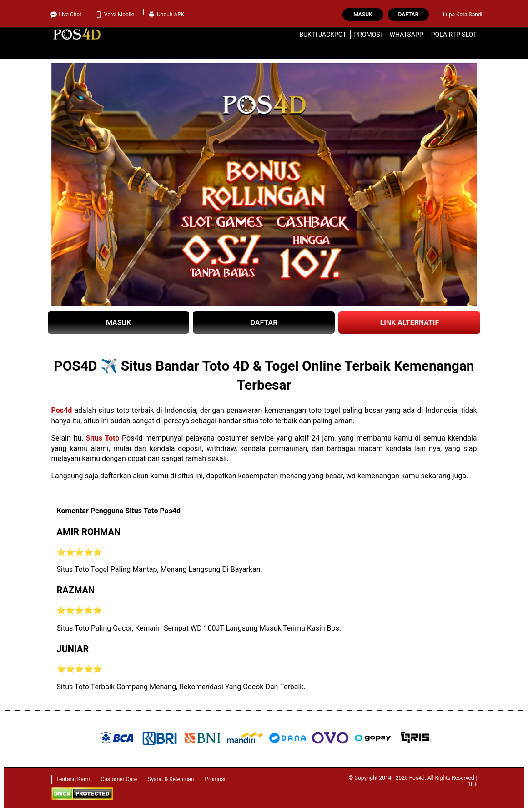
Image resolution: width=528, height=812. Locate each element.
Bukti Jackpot (323, 35)
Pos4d (62, 410)
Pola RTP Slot (454, 35)
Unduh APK (166, 15)
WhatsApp (407, 35)
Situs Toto (102, 438)
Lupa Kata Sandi (463, 15)
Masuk (363, 15)
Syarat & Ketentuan (171, 779)
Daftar (409, 15)
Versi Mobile (115, 15)
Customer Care (119, 779)
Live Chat (66, 13)
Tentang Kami (73, 779)
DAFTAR (264, 323)
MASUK (118, 323)
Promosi (368, 35)
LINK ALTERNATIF (410, 323)
